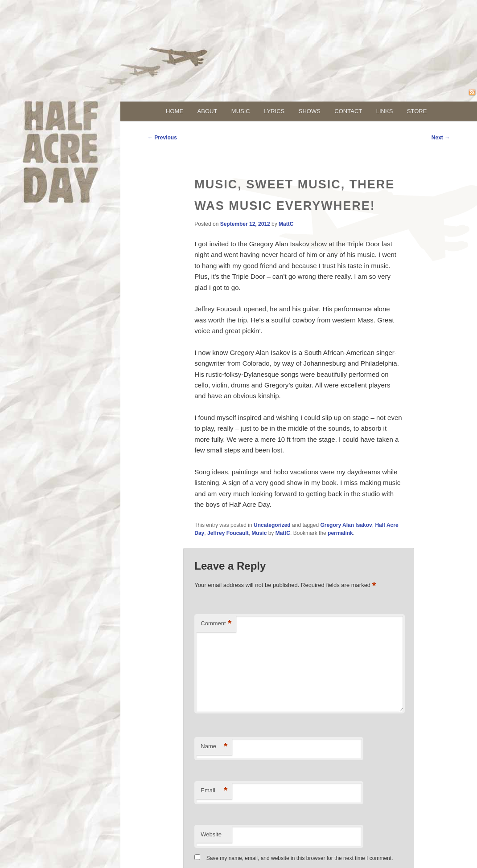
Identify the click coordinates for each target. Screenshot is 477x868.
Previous (162, 138)
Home (175, 111)
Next (441, 138)
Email (214, 791)
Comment (216, 624)
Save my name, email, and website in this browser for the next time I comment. (300, 858)
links (385, 111)
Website (211, 834)
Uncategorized (272, 525)
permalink (340, 533)
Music (259, 533)
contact (348, 111)
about (208, 111)
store (417, 111)
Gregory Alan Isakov (346, 525)
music (241, 111)
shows (310, 111)
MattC (286, 224)
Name (214, 747)
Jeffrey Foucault (228, 533)
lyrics (274, 111)
